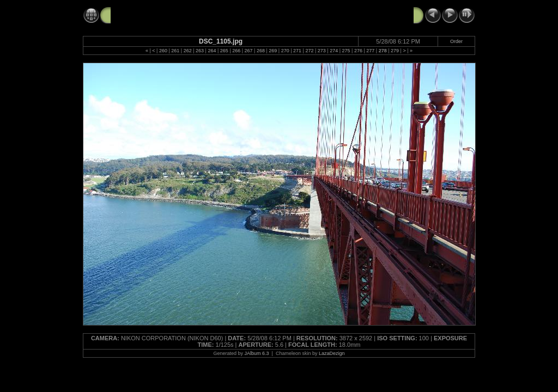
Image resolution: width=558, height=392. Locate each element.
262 (188, 51)
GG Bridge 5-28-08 (144, 15)
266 (236, 51)
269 (273, 51)
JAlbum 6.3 (257, 353)
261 (175, 51)
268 (261, 51)
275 (346, 51)
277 (370, 51)
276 (358, 51)
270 (285, 51)
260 (163, 51)
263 (200, 51)
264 (212, 51)
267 (249, 51)
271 (297, 51)
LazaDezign (332, 353)
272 (309, 51)
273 (322, 51)
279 (395, 51)
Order (456, 41)
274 (334, 51)
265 (224, 51)
